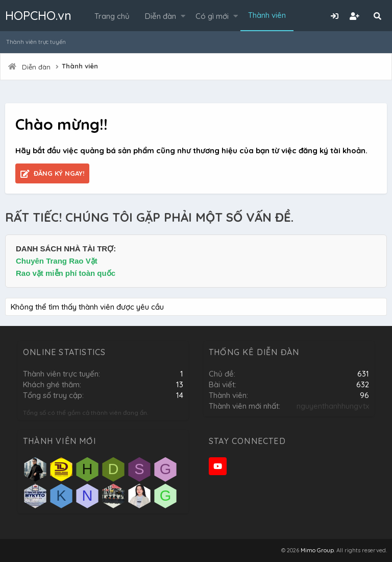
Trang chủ (112, 16)
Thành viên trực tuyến (36, 42)
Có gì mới (212, 16)
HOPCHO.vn (38, 15)
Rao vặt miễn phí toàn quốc (66, 273)
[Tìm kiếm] (377, 16)
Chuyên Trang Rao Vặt (57, 261)
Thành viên (267, 15)
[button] (183, 16)
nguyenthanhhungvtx (333, 406)
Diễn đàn (161, 16)
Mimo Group (317, 550)
